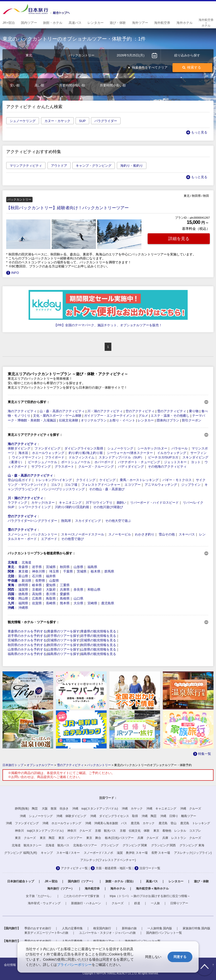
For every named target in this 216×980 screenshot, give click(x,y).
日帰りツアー (179, 903)
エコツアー (133, 485)
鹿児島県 (108, 603)
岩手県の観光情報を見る (98, 636)
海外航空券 (92, 889)
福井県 (51, 576)
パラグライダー (106, 121)
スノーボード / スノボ (98, 853)
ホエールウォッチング (48, 453)
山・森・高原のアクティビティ (62, 411)
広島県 (37, 598)
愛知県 (51, 585)
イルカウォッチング (172, 453)
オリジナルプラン (94, 420)
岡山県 (23, 598)
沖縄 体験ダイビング (71, 816)
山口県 (78, 598)
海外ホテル (118, 889)
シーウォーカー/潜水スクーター (130, 453)
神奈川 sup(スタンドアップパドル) (39, 831)
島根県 (65, 598)
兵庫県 (65, 590)
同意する (180, 957)
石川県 (37, 576)
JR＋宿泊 (51, 881)
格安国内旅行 (102, 928)
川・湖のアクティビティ (105, 411)
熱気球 (66, 521)
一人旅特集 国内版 (160, 928)
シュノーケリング (23, 121)
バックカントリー (44, 534)
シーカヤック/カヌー (152, 448)
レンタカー (146, 420)
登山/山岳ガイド (20, 480)
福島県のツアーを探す (63, 654)
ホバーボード (104, 462)
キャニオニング (70, 503)
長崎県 (51, 603)
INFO (15, 273)
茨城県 (82, 571)
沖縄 (11, 608)
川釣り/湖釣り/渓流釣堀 (72, 507)
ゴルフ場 (71, 485)
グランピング (110, 845)
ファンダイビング (47, 448)
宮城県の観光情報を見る (98, 640)
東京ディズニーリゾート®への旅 (46, 933)
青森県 (23, 567)
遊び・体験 (201, 881)
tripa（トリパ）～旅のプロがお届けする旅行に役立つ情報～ (150, 896)
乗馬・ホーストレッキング (139, 480)
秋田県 (65, 567)
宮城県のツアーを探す (63, 640)
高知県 (37, 594)
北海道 (13, 562)
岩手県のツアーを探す (63, 636)
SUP (82, 121)
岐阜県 (37, 585)
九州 (11, 603)
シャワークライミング (35, 507)
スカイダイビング (88, 521)
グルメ (143, 416)
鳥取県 (51, 598)
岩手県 (37, 567)
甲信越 (13, 581)
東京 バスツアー (70, 838)
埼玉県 (54, 571)
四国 (11, 594)
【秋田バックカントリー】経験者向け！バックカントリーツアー (67, 208)
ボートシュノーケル (76, 462)
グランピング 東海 (192, 845)
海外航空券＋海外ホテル (152, 889)
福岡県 (23, 603)
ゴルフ (56, 485)
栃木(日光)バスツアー (119, 838)
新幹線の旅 (129, 928)
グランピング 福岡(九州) (21, 853)
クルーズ (118, 903)
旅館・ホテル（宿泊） (120, 881)
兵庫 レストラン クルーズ (182, 838)
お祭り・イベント (122, 420)
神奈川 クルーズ (79, 831)
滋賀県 (23, 590)
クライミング (86, 480)
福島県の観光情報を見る (98, 654)
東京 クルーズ (25, 838)
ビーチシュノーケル (43, 462)
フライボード (55, 457)
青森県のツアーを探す (63, 631)
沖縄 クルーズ (191, 809)
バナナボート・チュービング (139, 462)
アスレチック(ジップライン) (193, 853)
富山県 (23, 576)
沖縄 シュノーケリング (36, 816)
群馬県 (109, 571)
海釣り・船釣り (132, 166)
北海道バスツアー (85, 845)
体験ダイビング (19, 448)
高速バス (152, 881)
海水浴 (23, 453)
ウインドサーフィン (26, 457)
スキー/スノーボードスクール (83, 534)
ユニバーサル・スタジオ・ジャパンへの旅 (107, 933)
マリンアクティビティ (26, 166)
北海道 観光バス (57, 845)
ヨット (196, 462)
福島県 (92, 567)
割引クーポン (192, 420)
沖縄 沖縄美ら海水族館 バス (106, 823)
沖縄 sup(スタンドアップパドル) (95, 809)
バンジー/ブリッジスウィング (63, 489)
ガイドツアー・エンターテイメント (110, 416)
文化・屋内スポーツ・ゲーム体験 (57, 416)
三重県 (65, 585)
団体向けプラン (168, 420)
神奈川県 (39, 571)
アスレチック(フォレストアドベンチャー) (108, 860)
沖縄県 (23, 608)
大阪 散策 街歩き (55, 809)
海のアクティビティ (22, 411)
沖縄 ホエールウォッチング (62, 823)
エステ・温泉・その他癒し (170, 416)
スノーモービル (120, 534)
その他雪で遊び (72, 539)
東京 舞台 (94, 838)
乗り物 (194, 411)
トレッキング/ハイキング (54, 480)
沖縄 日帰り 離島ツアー (178, 816)
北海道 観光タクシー (27, 845)
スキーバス (187, 534)
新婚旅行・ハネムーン (86, 903)
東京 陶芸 (47, 838)
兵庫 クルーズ (148, 838)
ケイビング (108, 480)
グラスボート (64, 467)
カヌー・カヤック (57, 121)
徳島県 (23, 594)
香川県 (51, 594)
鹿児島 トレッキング (195, 823)
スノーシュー (17, 534)
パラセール (180, 448)
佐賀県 (37, 603)
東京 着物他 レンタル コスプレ (177, 831)
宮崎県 (92, 603)
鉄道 (137, 903)
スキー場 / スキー (68, 853)
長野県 (40, 581)
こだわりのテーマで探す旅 (81, 896)
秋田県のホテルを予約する (27, 645)
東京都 (23, 571)
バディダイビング (131, 467)
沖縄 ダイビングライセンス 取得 (114, 816)
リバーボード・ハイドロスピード (154, 503)
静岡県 (23, 585)
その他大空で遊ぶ (118, 521)
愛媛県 (65, 594)
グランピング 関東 (135, 845)
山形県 (78, 567)
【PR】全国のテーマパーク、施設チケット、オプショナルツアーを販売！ (108, 325)
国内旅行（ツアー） (81, 881)
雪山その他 (167, 534)
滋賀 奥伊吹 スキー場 (132, 853)
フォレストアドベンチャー (101, 485)
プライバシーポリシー (74, 965)
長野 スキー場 (161, 853)
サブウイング (41, 467)
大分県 (78, 603)
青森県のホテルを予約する (27, 631)
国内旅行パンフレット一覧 (164, 933)
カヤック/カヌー (43, 503)
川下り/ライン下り (99, 503)
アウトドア (59, 166)
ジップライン (191, 485)
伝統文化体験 (69, 420)
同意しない (153, 957)
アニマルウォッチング (161, 485)
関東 (11, 571)
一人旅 (155, 903)
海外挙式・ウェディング (44, 903)
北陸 (11, 576)
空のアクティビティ (140, 411)
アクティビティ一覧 (74, 868)
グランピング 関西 (163, 845)
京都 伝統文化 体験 (135, 831)
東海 (11, 585)
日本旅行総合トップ (21, 881)
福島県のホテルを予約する (27, 654)
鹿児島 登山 (168, 823)
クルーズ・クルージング (96, 467)
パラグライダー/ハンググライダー (32, 521)
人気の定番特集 (72, 928)
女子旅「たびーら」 (39, 896)
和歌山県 (94, 590)
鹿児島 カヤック (143, 823)
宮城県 (51, 567)
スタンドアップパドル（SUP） (121, 457)
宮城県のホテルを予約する (27, 640)
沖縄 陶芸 (149, 816)
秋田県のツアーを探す (63, 645)
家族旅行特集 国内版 (196, 928)
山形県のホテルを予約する (27, 649)
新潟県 (26, 581)
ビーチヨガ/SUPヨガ (163, 457)
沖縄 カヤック (132, 809)
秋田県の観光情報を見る (98, 645)
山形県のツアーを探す (63, 649)
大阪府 (51, 590)
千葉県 (68, 571)
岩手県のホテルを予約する (27, 636)
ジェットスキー (175, 462)
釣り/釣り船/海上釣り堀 (86, 453)
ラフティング (17, 503)
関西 (11, 590)
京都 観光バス (105, 831)
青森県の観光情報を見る (98, 631)
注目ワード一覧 (150, 868)
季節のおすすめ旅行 (38, 928)
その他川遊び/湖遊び (108, 507)
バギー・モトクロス (177, 480)
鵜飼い (121, 503)
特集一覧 (205, 754)
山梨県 (54, 581)
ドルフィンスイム (82, 457)
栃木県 (96, 571)
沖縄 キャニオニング (161, 809)
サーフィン (198, 453)
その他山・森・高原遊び (107, 489)
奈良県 (78, 590)
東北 (11, 567)
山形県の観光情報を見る (98, 649)
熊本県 (65, 603)
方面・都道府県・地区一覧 (114, 868)
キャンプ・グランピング (94, 166)
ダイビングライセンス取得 (84, 448)
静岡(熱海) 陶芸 (26, 809)
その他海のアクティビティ (167, 467)
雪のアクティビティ (172, 411)
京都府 (37, 590)
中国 (11, 598)
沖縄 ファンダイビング (22, 823)
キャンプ (47, 853)
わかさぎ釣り (145, 534)
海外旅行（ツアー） (61, 889)
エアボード (49, 539)
